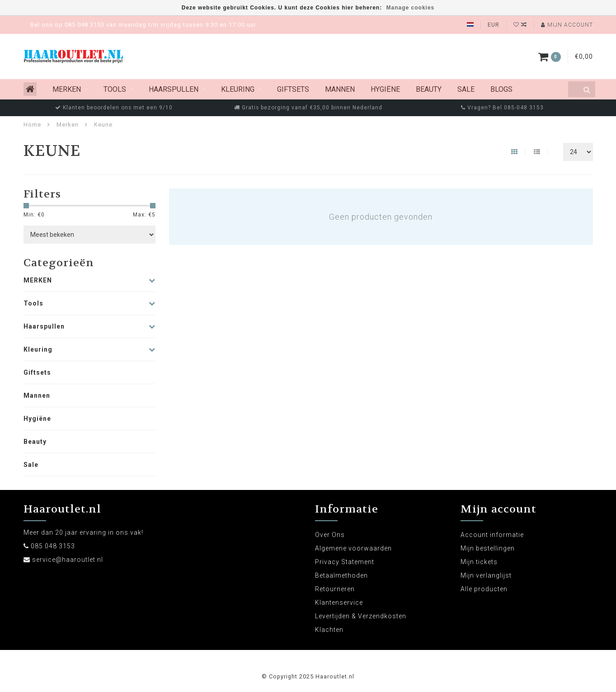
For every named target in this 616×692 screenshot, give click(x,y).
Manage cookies (411, 8)
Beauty (429, 89)
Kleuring (238, 89)
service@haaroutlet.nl (68, 560)
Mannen (340, 89)
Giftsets (293, 89)
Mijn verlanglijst (486, 575)
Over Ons (330, 535)
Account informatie (492, 535)
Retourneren (335, 589)
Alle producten (484, 589)
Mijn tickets (479, 562)
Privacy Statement (345, 562)
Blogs (501, 89)
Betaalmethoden (341, 575)
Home (32, 125)
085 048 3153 (53, 546)
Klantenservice (339, 603)
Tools (115, 89)
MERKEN (67, 89)
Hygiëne (385, 89)
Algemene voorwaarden (353, 548)
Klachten (329, 630)
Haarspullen (174, 89)
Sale (466, 89)
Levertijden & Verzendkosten (361, 616)
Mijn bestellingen (488, 548)
